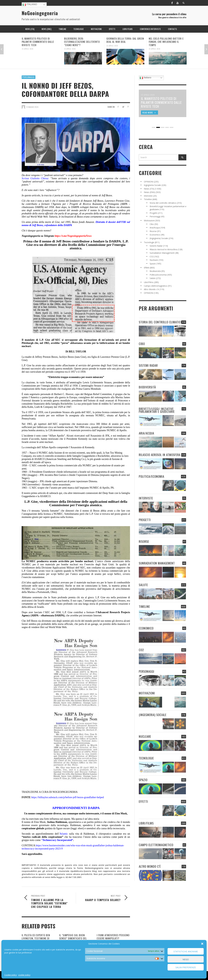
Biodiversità (155, 271)
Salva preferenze (186, 967)
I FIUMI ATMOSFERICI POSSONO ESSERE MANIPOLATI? (113, 937)
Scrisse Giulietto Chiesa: (35, 178)
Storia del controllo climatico (163, 203)
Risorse (153, 231)
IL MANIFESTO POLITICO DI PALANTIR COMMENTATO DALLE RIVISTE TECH (38, 42)
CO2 (152, 256)
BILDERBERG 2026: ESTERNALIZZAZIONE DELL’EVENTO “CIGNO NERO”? (82, 42)
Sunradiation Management (162, 253)
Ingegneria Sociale (152, 185)
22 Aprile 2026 (112, 46)
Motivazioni (149, 221)
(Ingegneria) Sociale (159, 238)
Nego (186, 959)
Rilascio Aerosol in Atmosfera (163, 249)
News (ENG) (150, 192)
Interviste (148, 196)
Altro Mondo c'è (151, 289)
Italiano (30, 5)
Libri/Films (149, 282)
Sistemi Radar (156, 246)
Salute (153, 278)
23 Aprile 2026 (28, 49)
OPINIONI (149, 182)
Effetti (147, 268)
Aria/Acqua (155, 228)
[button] (202, 944)
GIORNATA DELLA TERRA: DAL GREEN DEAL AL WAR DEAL (125, 40)
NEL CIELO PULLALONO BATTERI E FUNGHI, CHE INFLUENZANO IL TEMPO (166, 42)
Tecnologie (149, 242)
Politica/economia (158, 275)
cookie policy (24, 975)
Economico (155, 235)
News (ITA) (149, 189)
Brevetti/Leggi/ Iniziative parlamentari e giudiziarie (157, 410)
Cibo (152, 224)
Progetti (153, 213)
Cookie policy (11, 975)
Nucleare (154, 260)
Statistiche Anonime (186, 951)
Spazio (153, 264)
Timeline (148, 199)
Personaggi (29, 77)
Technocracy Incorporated (57, 840)
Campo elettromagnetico (156, 286)
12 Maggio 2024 (32, 107)
